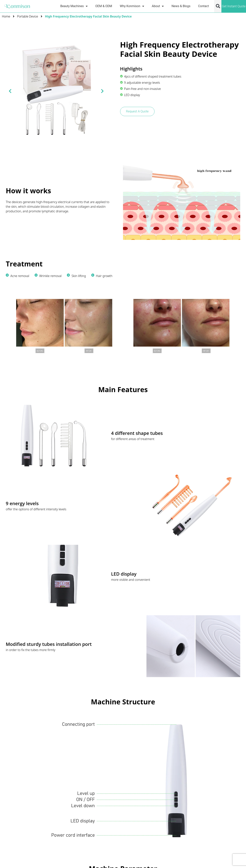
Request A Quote (137, 111)
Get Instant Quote (234, 6)
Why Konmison (132, 6)
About (158, 6)
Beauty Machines (74, 6)
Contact (204, 6)
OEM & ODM (104, 6)
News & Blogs (181, 6)
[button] (218, 6)
